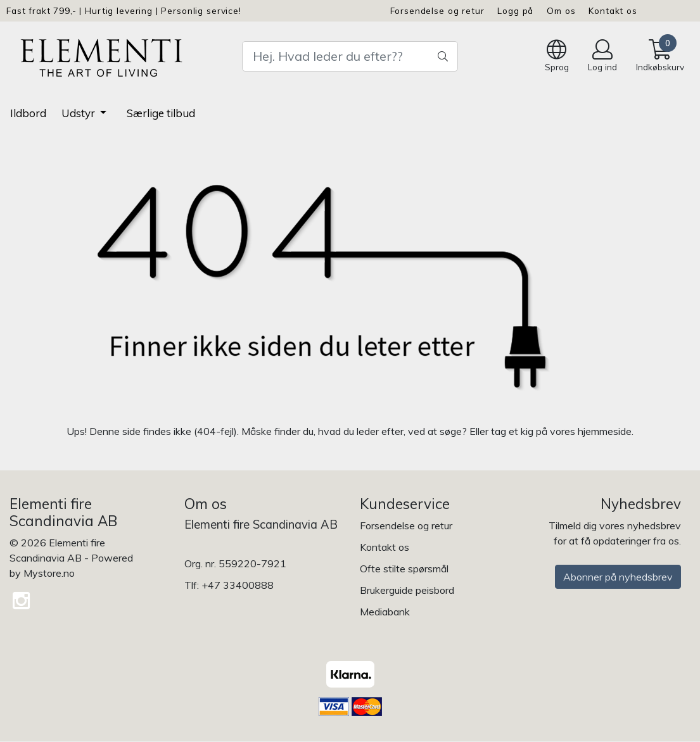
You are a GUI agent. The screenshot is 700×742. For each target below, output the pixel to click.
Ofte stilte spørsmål (404, 569)
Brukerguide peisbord (407, 590)
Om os (561, 10)
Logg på (515, 10)
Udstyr (80, 113)
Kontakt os (613, 10)
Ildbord (28, 113)
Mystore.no (49, 573)
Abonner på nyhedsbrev (618, 577)
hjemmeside (605, 431)
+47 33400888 (238, 585)
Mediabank (385, 612)
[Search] (350, 56)
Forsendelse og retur (437, 10)
